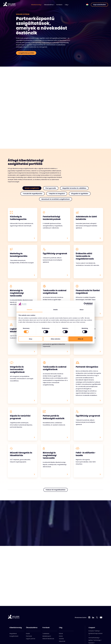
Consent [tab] (30, 310)
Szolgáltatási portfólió (26, 53)
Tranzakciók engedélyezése (33, 194)
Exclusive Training (94, 631)
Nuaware (91, 643)
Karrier (61, 636)
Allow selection (55, 339)
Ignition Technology (95, 640)
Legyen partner (31, 639)
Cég (67, 5)
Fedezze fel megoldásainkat (56, 493)
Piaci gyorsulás (51, 188)
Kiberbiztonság (37, 5)
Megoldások (13, 634)
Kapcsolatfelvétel (99, 5)
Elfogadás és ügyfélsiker (80, 194)
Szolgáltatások (14, 636)
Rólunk (61, 634)
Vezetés (61, 639)
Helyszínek (62, 641)
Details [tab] (55, 310)
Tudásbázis (46, 634)
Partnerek (29, 636)
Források (60, 5)
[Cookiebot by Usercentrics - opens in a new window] (85, 304)
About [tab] (82, 310)
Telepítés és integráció (57, 194)
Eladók (28, 634)
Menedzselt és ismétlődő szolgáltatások (56, 199)
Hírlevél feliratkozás (48, 639)
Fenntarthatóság (94, 638)
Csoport (92, 628)
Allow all (80, 339)
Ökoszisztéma (49, 5)
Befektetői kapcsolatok (95, 633)
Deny (31, 339)
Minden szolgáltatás (32, 188)
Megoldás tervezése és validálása (74, 188)
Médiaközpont (47, 636)
